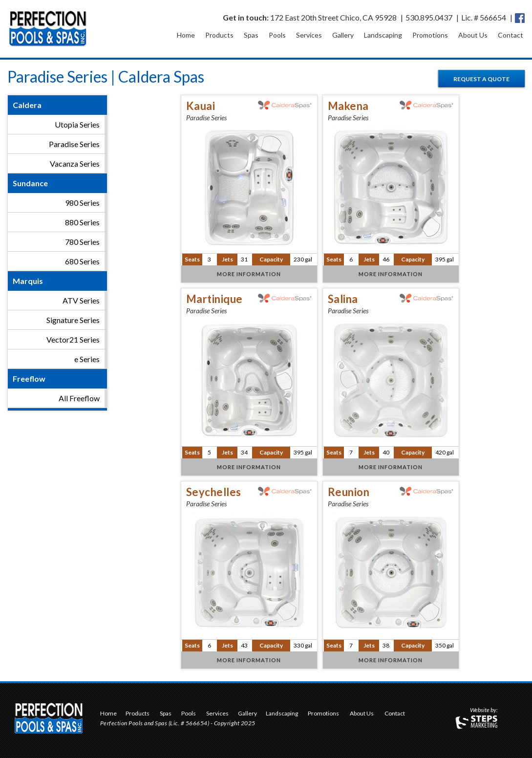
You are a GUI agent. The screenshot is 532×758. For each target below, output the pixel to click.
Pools (277, 35)
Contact (511, 35)
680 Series (82, 261)
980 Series (82, 203)
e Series (87, 359)
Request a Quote (481, 79)
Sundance (30, 183)
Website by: (484, 711)
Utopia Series (77, 124)
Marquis (28, 281)
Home (186, 35)
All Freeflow (79, 398)
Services (309, 35)
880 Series (82, 222)
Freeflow (29, 379)
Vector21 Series (73, 339)
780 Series (82, 242)
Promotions (430, 35)
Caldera (27, 105)
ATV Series (81, 300)
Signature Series (73, 320)
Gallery (343, 35)
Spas (251, 35)
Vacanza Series (75, 163)
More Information (249, 274)
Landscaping (383, 35)
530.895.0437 (429, 17)
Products (219, 35)
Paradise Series (74, 144)
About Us (473, 35)
